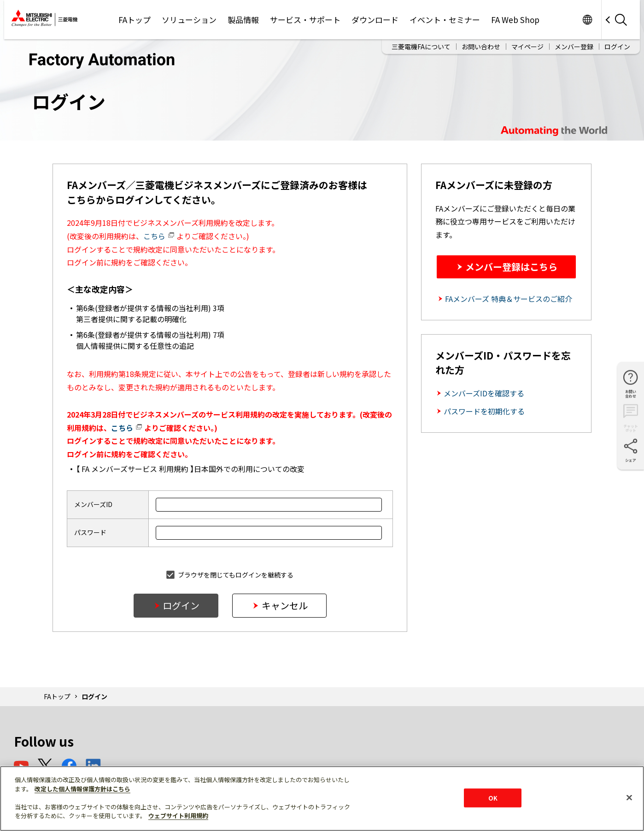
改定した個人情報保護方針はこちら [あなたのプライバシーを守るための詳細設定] (82, 789)
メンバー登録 (574, 43)
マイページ (527, 43)
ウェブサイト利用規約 (178, 816)
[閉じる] (629, 797)
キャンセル (285, 605)
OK (493, 798)
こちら (159, 236)
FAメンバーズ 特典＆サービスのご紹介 (509, 299)
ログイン (617, 43)
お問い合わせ (481, 43)
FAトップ (57, 696)
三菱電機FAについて (421, 43)
